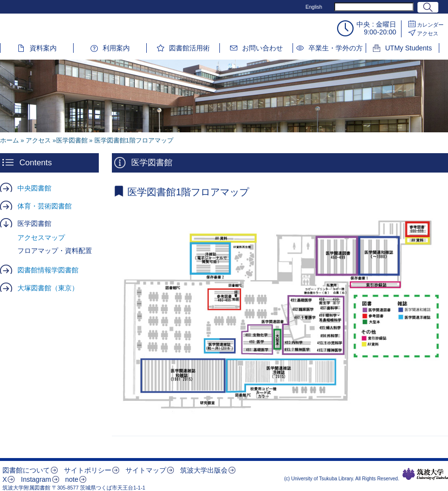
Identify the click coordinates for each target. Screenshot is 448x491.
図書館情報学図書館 (48, 270)
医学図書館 (34, 223)
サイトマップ (146, 470)
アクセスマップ (41, 238)
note (71, 479)
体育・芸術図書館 (45, 206)
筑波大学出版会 (204, 470)
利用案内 (116, 48)
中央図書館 (34, 188)
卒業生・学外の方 (336, 48)
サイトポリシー (88, 470)
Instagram (36, 479)
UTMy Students (408, 48)
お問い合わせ (263, 48)
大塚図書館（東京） (48, 288)
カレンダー (430, 25)
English (314, 7)
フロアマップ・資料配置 (55, 251)
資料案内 (43, 48)
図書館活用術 (189, 48)
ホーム (9, 141)
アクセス (428, 33)
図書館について (26, 470)
